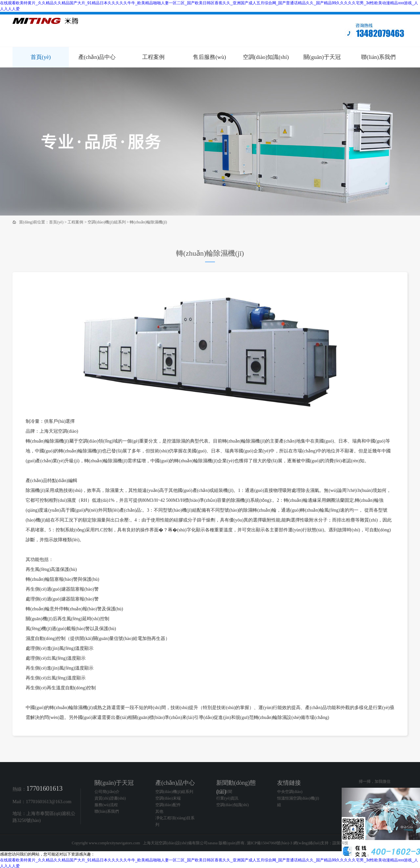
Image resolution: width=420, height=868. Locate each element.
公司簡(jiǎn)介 (107, 792)
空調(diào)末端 (168, 798)
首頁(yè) (41, 57)
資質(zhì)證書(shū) (110, 798)
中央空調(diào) (290, 792)
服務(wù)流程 (106, 805)
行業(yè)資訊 (227, 798)
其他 (159, 811)
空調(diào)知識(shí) (266, 57)
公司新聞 (224, 792)
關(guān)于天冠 (322, 57)
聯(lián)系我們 (378, 57)
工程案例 (153, 57)
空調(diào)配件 (168, 805)
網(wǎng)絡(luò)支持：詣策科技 (321, 843)
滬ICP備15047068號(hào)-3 (270, 843)
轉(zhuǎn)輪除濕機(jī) (148, 222)
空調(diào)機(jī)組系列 (106, 222)
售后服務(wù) (209, 57)
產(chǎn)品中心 (97, 57)
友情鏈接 (289, 783)
